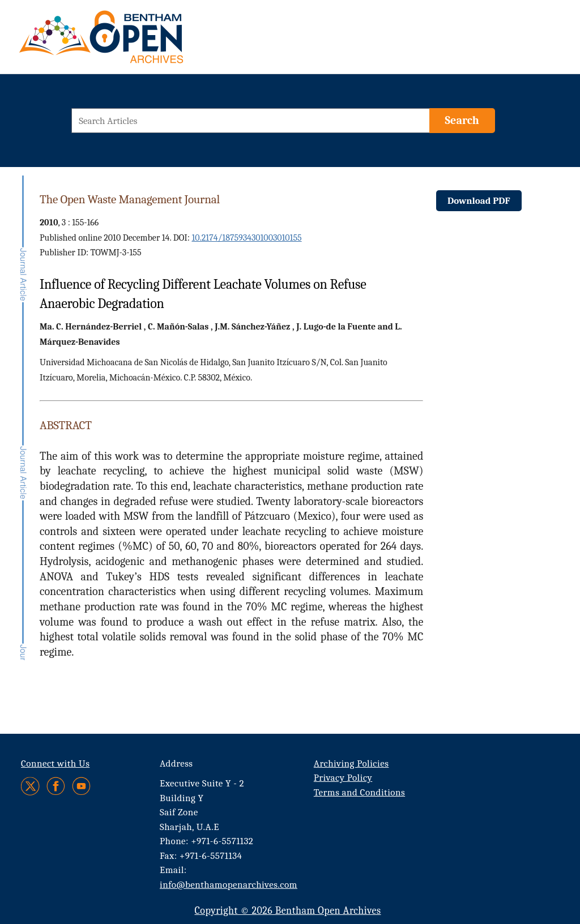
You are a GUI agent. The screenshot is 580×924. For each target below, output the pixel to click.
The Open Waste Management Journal (130, 199)
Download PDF (479, 201)
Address (176, 763)
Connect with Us (55, 763)
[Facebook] (56, 786)
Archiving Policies (351, 763)
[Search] (462, 121)
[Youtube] (81, 786)
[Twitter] (31, 786)
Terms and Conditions (359, 792)
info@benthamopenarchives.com (229, 885)
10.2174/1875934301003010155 (246, 238)
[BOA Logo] (134, 42)
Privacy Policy (343, 778)
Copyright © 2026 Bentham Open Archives (287, 911)
